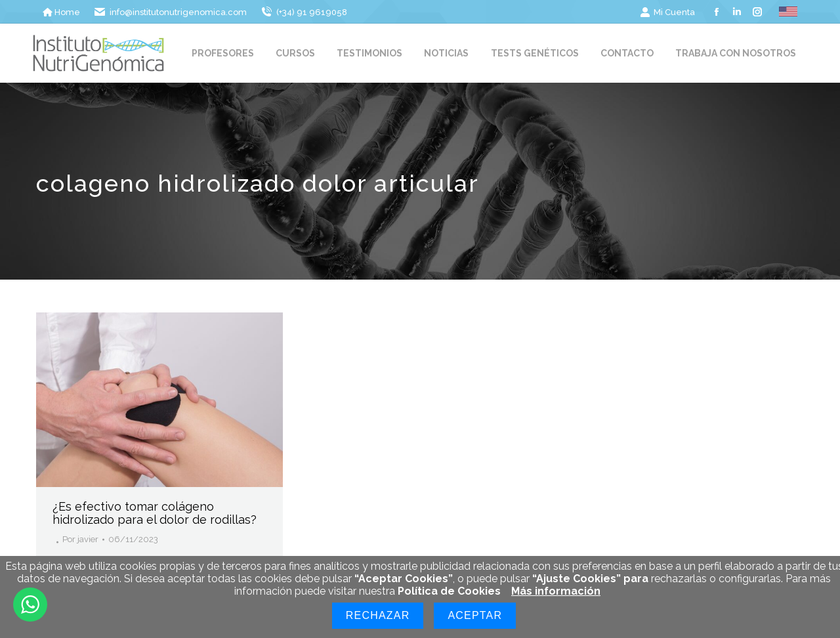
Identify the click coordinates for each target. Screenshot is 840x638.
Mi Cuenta (667, 12)
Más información (556, 591)
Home (61, 12)
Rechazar (378, 615)
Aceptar (475, 615)
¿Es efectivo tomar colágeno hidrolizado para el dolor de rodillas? (155, 513)
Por (80, 539)
